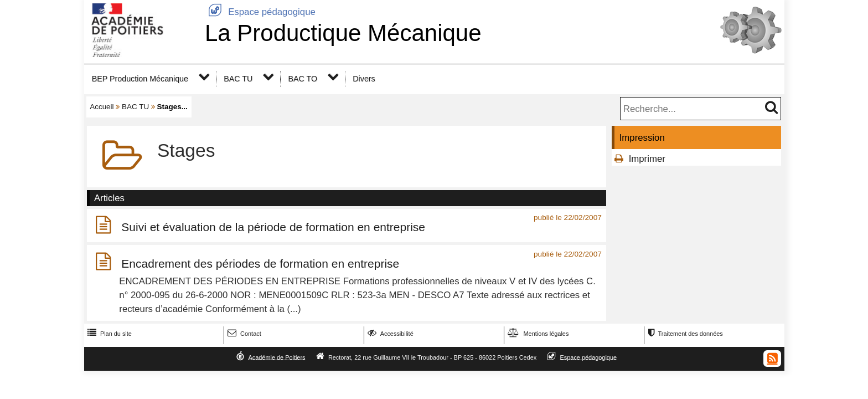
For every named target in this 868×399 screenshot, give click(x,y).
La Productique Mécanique (343, 33)
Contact (243, 334)
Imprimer (647, 159)
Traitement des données (684, 334)
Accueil (102, 107)
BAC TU (238, 79)
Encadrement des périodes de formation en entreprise (260, 264)
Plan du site (108, 334)
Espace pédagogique (260, 12)
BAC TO (303, 79)
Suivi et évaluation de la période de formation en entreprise (273, 227)
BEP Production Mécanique (140, 79)
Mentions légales (537, 334)
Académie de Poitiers (277, 357)
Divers (364, 79)
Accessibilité (389, 334)
